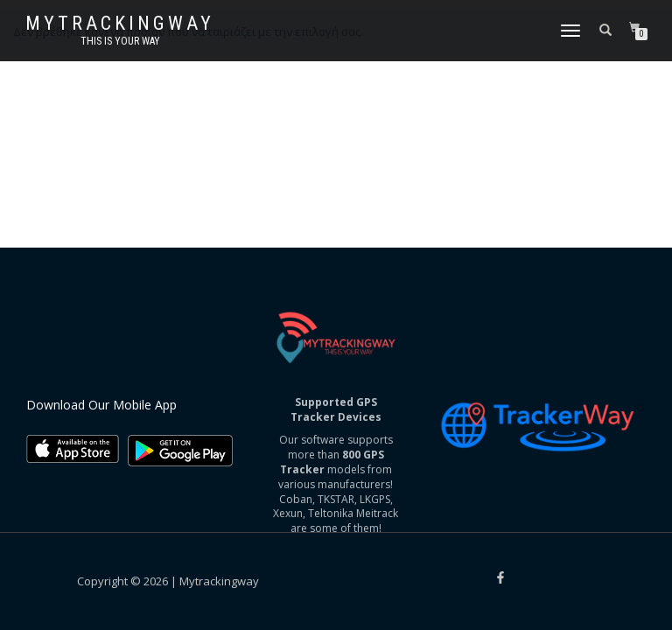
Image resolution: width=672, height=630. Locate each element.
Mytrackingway (120, 24)
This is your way (120, 41)
